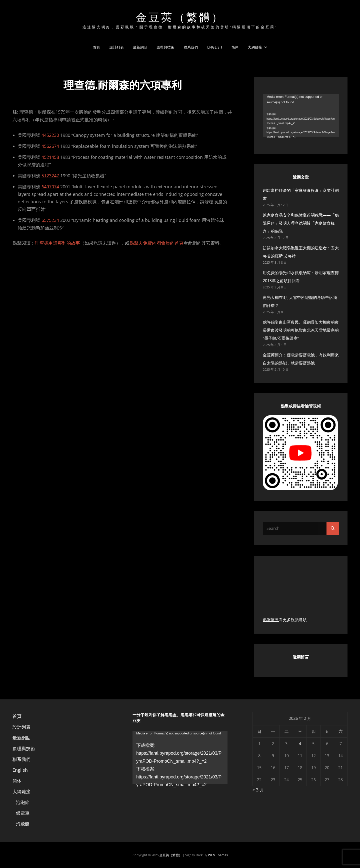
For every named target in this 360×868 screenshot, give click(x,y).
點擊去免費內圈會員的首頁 (156, 243)
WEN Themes (218, 855)
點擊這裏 (271, 620)
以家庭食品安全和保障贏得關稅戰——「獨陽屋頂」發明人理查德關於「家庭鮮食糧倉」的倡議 (301, 223)
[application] (301, 115)
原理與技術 (165, 47)
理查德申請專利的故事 (57, 243)
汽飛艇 (23, 824)
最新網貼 (140, 47)
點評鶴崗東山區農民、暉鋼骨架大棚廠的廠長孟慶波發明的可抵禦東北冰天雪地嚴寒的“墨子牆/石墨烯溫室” (301, 330)
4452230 (50, 135)
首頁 (97, 47)
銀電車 (23, 813)
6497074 (50, 187)
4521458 (50, 157)
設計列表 (117, 47)
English (215, 47)
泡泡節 (23, 802)
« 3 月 (258, 790)
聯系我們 (191, 47)
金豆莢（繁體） (180, 17)
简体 (235, 47)
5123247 (50, 176)
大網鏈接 (255, 47)
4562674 (50, 146)
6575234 (50, 220)
